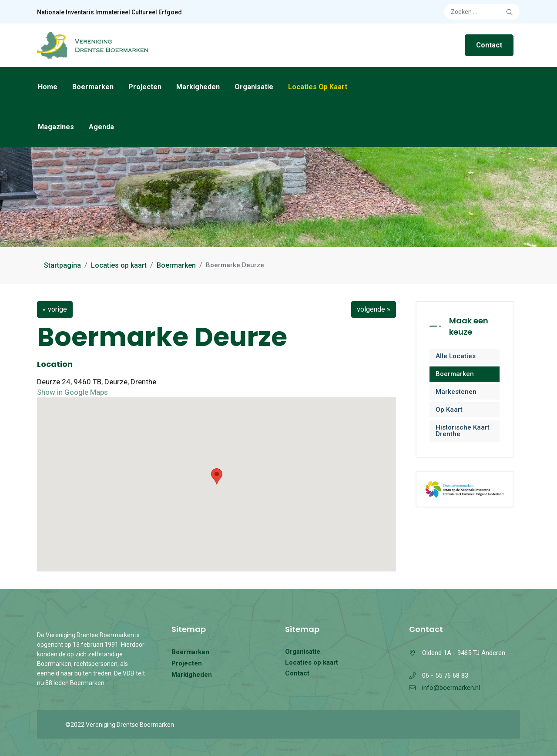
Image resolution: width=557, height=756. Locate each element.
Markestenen (456, 392)
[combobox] (482, 12)
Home (48, 87)
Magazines (56, 127)
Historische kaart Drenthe (463, 431)
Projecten (145, 87)
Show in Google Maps (72, 392)
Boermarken (93, 87)
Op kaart (449, 410)
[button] (217, 476)
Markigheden (198, 87)
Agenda (101, 127)
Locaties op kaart (318, 87)
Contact (489, 45)
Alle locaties (456, 356)
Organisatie (254, 87)
